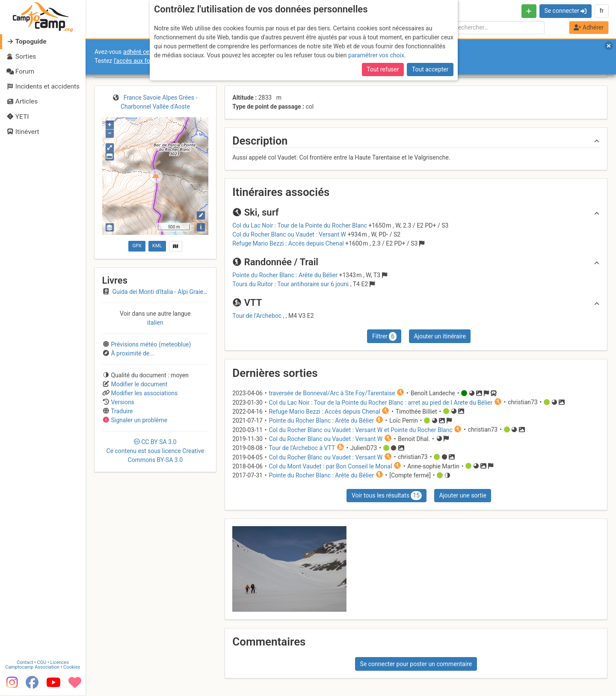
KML (157, 246)
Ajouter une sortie (462, 495)
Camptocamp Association (32, 668)
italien (155, 323)
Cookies (72, 668)
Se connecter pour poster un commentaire (416, 664)
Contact (25, 663)
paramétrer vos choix (376, 55)
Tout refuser (383, 69)
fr (601, 11)
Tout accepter (430, 69)
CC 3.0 (155, 451)
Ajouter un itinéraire (440, 336)
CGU (42, 663)
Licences (60, 663)
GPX (137, 246)
